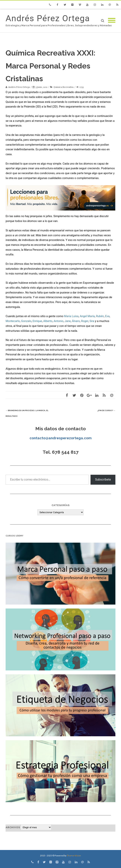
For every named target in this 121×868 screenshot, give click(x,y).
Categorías (61, 505)
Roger (85, 321)
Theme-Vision (74, 856)
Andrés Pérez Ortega (48, 18)
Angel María (87, 316)
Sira (92, 321)
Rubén (100, 316)
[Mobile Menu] (112, 21)
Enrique (37, 321)
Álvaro (76, 321)
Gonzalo (26, 321)
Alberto (48, 321)
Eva (107, 316)
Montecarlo (13, 321)
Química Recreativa (63, 87)
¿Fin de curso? (106, 410)
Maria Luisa (71, 316)
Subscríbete (103, 480)
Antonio (59, 321)
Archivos (13, 827)
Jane (68, 321)
